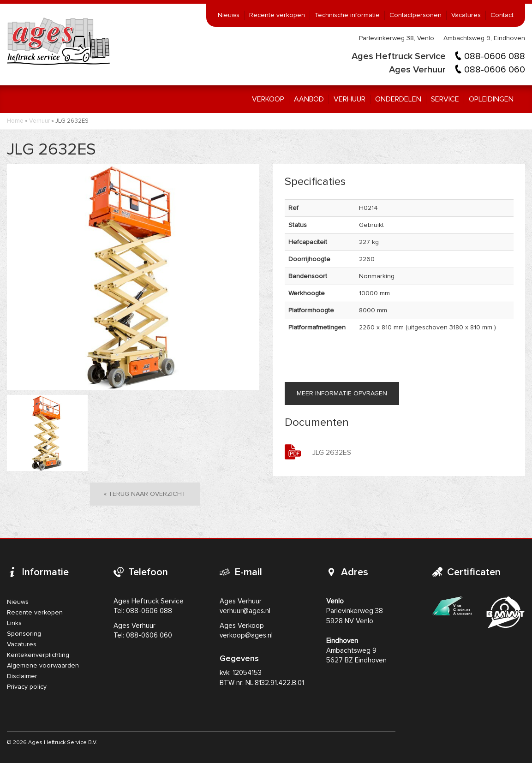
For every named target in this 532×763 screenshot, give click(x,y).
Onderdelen (398, 99)
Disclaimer (22, 676)
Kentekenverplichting (38, 655)
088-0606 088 (495, 56)
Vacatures (466, 15)
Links (14, 623)
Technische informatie (347, 15)
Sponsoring (24, 634)
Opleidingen (491, 99)
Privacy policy (27, 687)
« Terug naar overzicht (145, 494)
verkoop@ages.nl (246, 635)
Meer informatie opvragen (342, 393)
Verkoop (268, 99)
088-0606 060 (495, 70)
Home (15, 121)
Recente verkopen (277, 15)
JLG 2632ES (332, 453)
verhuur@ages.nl (245, 611)
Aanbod (309, 99)
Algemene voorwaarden (43, 666)
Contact (502, 15)
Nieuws (229, 15)
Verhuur (350, 99)
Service (445, 99)
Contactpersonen (415, 15)
